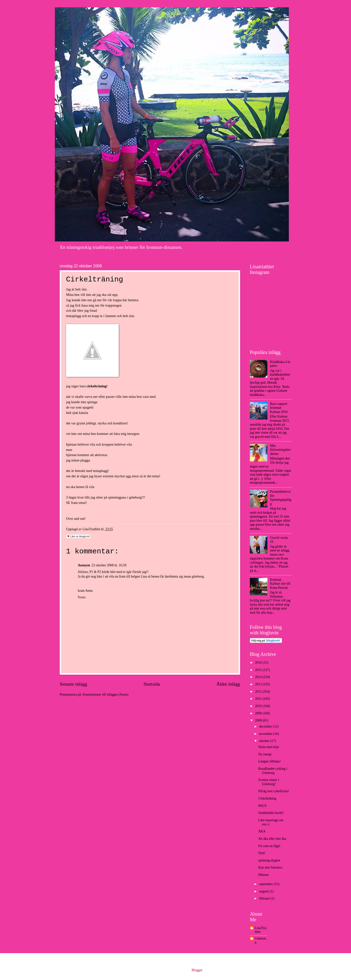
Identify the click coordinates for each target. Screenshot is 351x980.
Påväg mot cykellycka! (273, 791)
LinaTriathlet (261, 930)
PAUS (262, 806)
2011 (259, 699)
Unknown (261, 940)
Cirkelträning (267, 798)
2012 (259, 692)
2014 (259, 677)
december (266, 726)
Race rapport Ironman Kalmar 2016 (279, 408)
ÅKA (262, 831)
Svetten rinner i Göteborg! (268, 782)
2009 (259, 713)
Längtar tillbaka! (269, 761)
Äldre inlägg (228, 684)
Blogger (197, 970)
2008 (259, 720)
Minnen (263, 875)
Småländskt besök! (271, 813)
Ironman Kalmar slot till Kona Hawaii (280, 584)
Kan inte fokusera (270, 867)
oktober (265, 741)
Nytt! (262, 853)
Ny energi (265, 754)
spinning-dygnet (269, 860)
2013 (259, 684)
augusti (264, 891)
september (266, 884)
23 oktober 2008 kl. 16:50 (109, 565)
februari (265, 898)
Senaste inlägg (73, 684)
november (266, 734)
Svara (82, 597)
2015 (259, 670)
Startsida (152, 684)
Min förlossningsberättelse (280, 450)
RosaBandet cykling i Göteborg (273, 771)
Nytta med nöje (268, 747)
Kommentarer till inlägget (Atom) (105, 695)
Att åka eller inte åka (272, 839)
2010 (259, 706)
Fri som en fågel (269, 846)
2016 (259, 663)
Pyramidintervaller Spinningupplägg (281, 498)
